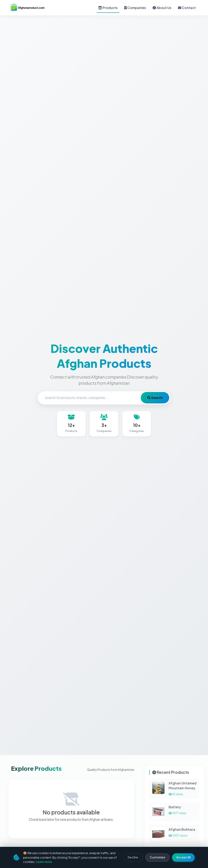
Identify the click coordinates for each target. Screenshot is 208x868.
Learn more (44, 861)
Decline (133, 857)
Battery (190, 807)
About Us (162, 8)
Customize (157, 857)
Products (108, 8)
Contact (187, 8)
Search (155, 398)
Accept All (183, 857)
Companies (135, 8)
